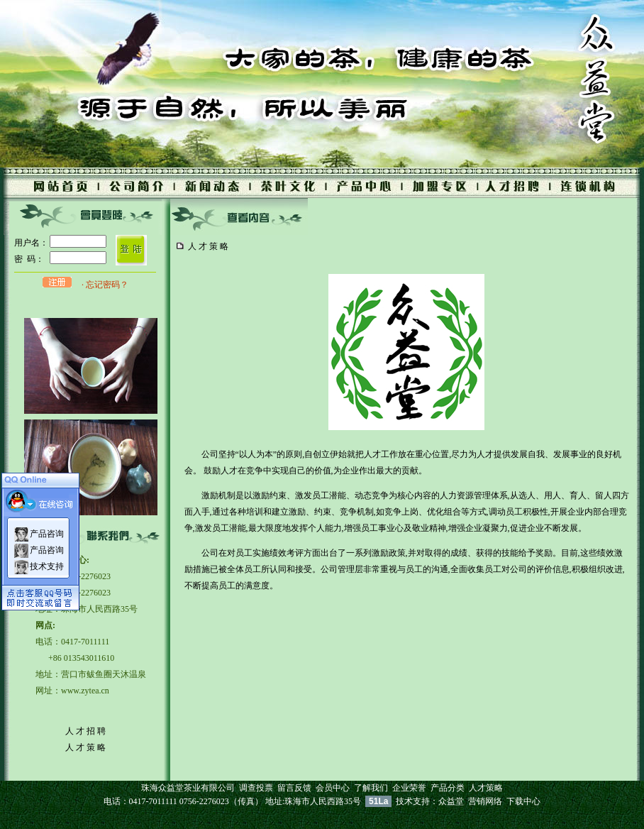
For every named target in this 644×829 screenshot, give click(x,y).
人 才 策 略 (85, 747)
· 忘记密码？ (105, 285)
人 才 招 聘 (85, 731)
